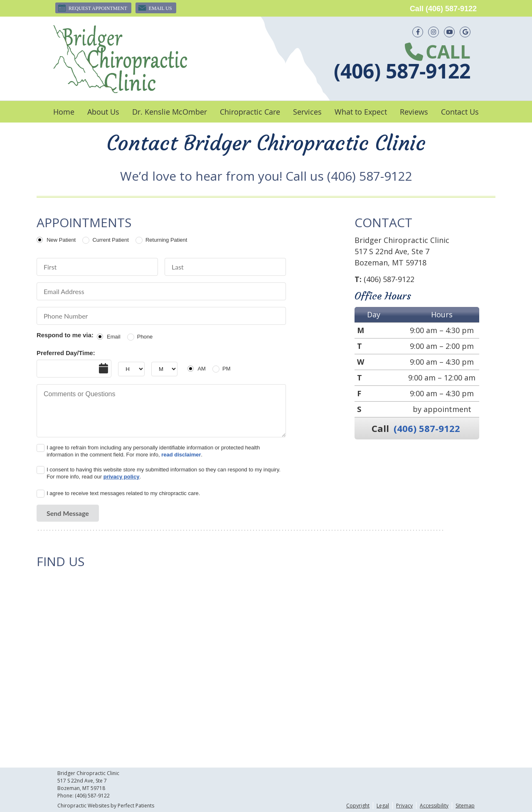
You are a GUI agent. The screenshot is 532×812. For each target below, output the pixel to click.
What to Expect (361, 112)
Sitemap (465, 806)
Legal (383, 806)
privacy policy (122, 477)
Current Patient (110, 240)
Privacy (404, 806)
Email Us (155, 8)
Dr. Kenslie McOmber (170, 112)
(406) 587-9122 (451, 9)
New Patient (61, 240)
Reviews (414, 112)
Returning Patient (166, 240)
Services (307, 112)
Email (114, 337)
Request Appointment (92, 8)
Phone (145, 337)
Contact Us (460, 112)
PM (227, 369)
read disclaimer (181, 455)
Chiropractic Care (250, 112)
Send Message (68, 513)
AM (202, 369)
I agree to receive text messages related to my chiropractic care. (123, 493)
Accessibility (434, 806)
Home (64, 112)
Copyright (358, 806)
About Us (103, 112)
